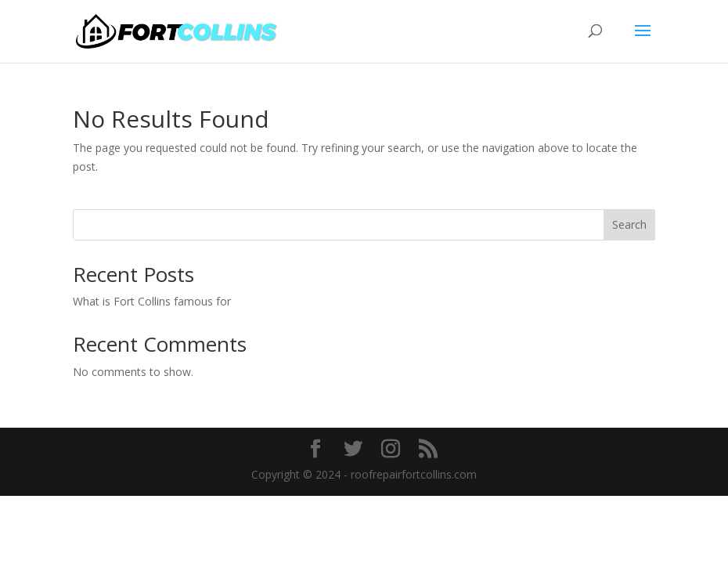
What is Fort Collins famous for (152, 301)
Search (629, 224)
